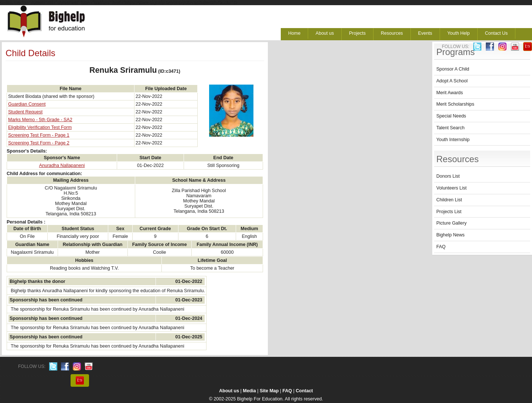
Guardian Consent (27, 104)
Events (425, 33)
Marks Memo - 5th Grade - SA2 (40, 120)
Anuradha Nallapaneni (62, 165)
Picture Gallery (451, 223)
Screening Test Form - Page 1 (39, 135)
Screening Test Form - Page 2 (39, 143)
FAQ (441, 247)
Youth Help (459, 33)
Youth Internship (453, 140)
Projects (357, 33)
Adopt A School (452, 81)
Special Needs (451, 116)
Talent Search (450, 128)
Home (294, 33)
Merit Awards (450, 93)
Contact (305, 391)
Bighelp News (450, 235)
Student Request (25, 112)
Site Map (269, 391)
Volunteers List (451, 188)
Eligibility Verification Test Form (40, 127)
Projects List (449, 212)
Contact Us (497, 33)
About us (325, 33)
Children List (449, 200)
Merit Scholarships (455, 104)
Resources (392, 33)
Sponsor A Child (453, 69)
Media (249, 391)
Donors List (448, 176)
